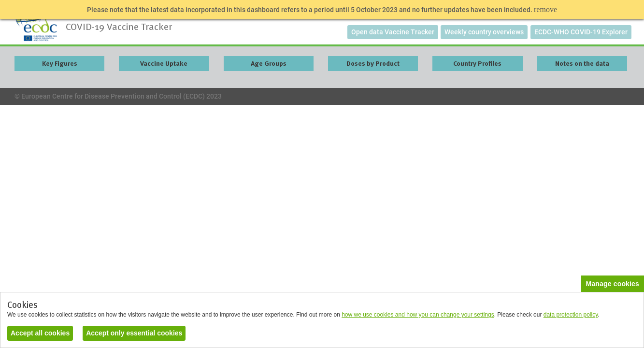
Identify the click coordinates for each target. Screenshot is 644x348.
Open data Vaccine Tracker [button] (393, 32)
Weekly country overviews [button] (484, 32)
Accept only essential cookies (134, 333)
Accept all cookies (40, 333)
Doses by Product (373, 64)
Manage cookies (613, 284)
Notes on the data (582, 64)
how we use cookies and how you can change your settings (418, 315)
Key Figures (60, 64)
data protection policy (571, 315)
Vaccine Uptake (164, 64)
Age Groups (269, 64)
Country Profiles (477, 64)
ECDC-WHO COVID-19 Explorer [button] (581, 32)
